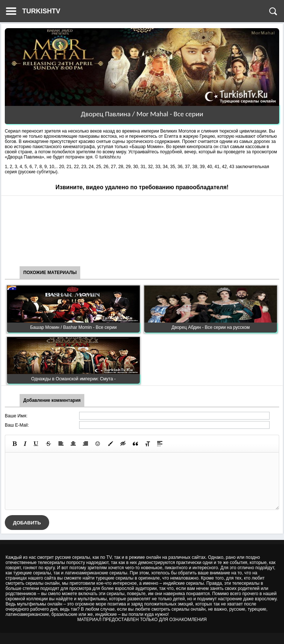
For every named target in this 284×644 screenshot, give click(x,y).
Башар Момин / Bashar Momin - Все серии (73, 327)
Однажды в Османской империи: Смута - (73, 379)
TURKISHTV (41, 11)
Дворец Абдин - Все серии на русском (211, 327)
